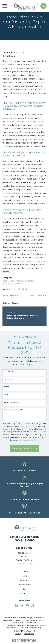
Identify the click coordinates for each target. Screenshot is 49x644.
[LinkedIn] (16, 605)
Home (24, 576)
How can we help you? (13, 410)
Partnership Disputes (12, 283)
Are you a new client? (12, 402)
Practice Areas (24, 585)
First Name (8, 371)
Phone (6, 387)
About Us (24, 580)
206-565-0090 (24, 540)
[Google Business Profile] (22, 605)
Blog (24, 589)
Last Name (8, 379)
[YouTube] (27, 605)
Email (6, 395)
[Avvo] (33, 605)
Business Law (9, 281)
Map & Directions (24, 563)
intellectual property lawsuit (18, 193)
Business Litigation (25, 281)
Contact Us (24, 593)
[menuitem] (18, 634)
